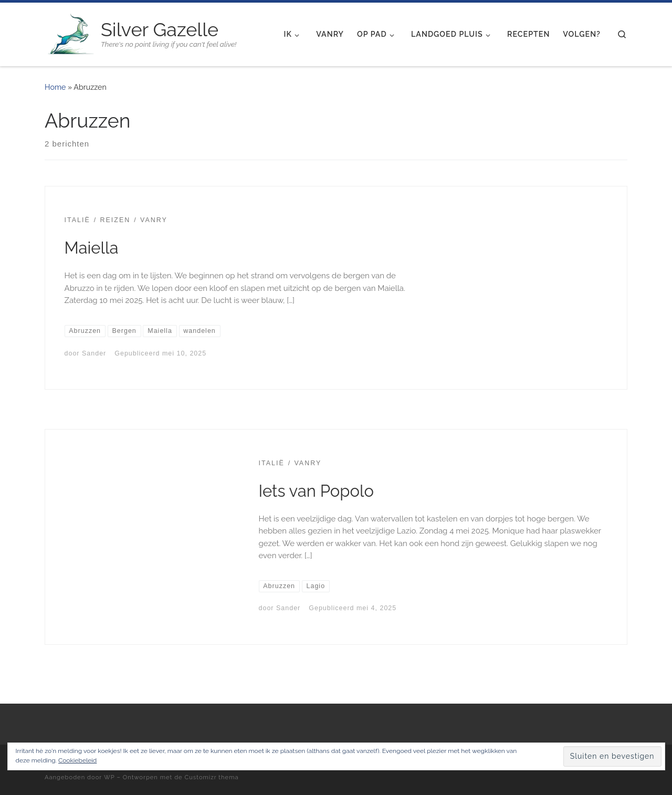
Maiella (92, 248)
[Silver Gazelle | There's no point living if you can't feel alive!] (71, 33)
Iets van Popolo (316, 491)
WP (109, 777)
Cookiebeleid (77, 760)
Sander (94, 353)
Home (55, 87)
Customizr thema (212, 777)
